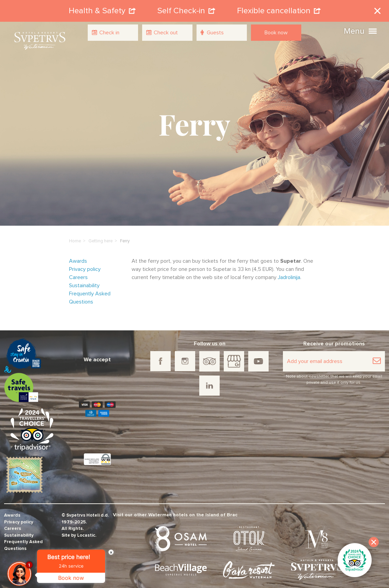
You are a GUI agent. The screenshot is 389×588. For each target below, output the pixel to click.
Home (75, 236)
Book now (276, 33)
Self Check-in (186, 8)
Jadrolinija (289, 272)
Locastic (86, 530)
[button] (373, 30)
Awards (78, 256)
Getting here (100, 236)
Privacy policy (85, 264)
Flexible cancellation (279, 8)
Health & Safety (102, 8)
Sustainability (84, 280)
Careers (78, 272)
